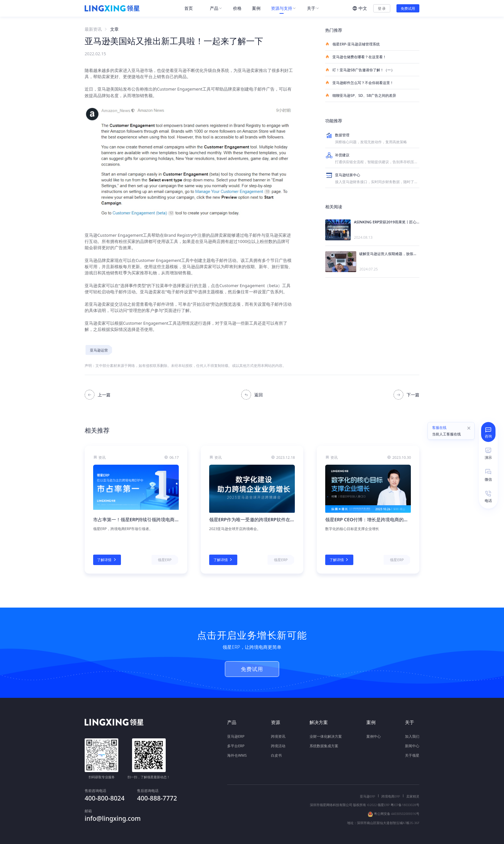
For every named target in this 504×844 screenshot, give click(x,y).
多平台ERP (236, 746)
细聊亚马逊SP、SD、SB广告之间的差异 (361, 95)
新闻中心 (412, 746)
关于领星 (412, 755)
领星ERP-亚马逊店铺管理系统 (353, 44)
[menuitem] (192, 8)
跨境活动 (278, 746)
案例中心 (374, 736)
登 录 (382, 8)
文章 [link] (114, 29)
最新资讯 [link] (93, 29)
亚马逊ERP (236, 736)
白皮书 (276, 755)
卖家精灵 (413, 791)
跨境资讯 (278, 736)
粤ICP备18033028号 (405, 799)
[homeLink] (112, 9)
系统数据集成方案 (324, 746)
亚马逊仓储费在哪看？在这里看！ (356, 57)
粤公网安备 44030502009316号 (397, 809)
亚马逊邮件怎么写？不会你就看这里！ (359, 83)
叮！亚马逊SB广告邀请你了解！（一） (360, 70)
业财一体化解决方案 (326, 736)
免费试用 (408, 8)
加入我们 (412, 736)
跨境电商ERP (391, 791)
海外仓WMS (237, 755)
